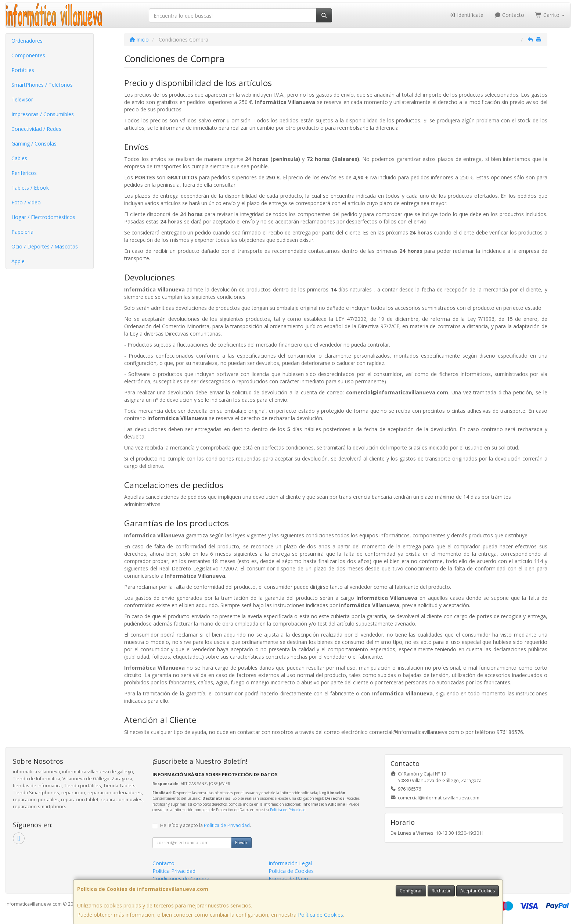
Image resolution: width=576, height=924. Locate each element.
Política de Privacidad (288, 810)
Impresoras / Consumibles (43, 114)
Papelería (22, 232)
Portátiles (23, 70)
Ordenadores (27, 41)
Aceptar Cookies (478, 891)
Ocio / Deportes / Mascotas (45, 246)
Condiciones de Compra (181, 879)
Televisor (22, 99)
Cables (19, 158)
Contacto (510, 15)
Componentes (28, 55)
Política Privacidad (174, 871)
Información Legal (290, 863)
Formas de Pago (288, 879)
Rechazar (441, 891)
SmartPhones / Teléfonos (42, 85)
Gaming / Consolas (34, 144)
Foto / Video (26, 202)
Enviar (241, 843)
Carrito (550, 15)
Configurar (411, 891)
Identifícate (466, 15)
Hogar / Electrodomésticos (43, 217)
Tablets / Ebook (30, 188)
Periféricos (24, 173)
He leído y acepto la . (206, 825)
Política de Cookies (321, 915)
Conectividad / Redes (36, 129)
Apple (18, 261)
